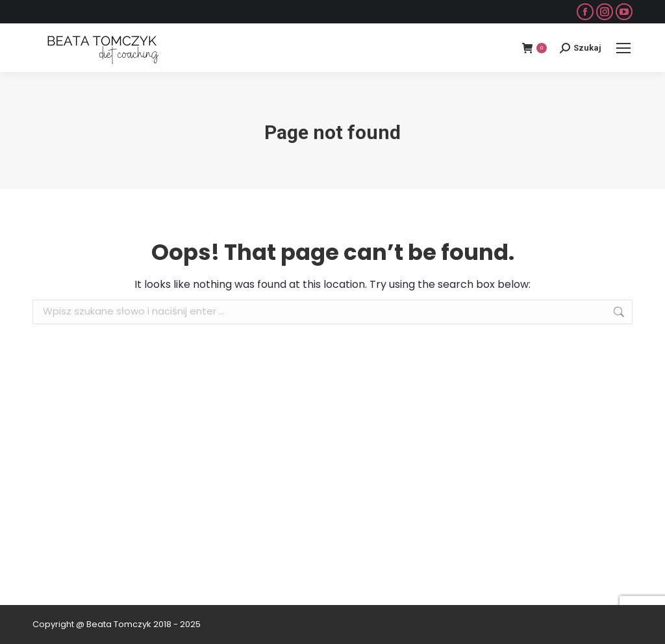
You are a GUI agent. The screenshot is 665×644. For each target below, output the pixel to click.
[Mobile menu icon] (623, 48)
